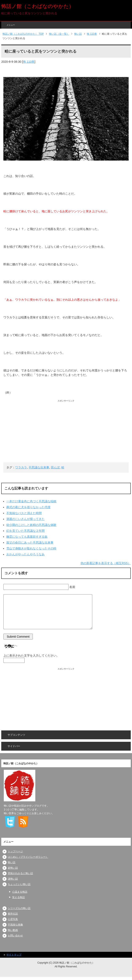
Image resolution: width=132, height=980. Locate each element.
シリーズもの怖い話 (19, 908)
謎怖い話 (13, 879)
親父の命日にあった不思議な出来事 (30, 543)
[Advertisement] (66, 432)
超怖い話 (13, 868)
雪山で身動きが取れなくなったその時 (31, 548)
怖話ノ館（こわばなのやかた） (38, 6)
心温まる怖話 (20, 892)
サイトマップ (14, 955)
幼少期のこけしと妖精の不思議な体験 (31, 525)
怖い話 (12, 862)
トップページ (15, 851)
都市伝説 (13, 914)
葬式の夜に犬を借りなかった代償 (28, 507)
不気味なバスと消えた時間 (24, 513)
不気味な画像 (15, 925)
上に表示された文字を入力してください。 (31, 656)
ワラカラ (21, 467)
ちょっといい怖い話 (19, 884)
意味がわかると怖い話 (20, 873)
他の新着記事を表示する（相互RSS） (106, 563)
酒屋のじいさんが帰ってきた (25, 519)
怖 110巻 (29, 62)
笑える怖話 (18, 897)
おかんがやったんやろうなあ (25, 554)
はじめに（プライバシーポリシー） (28, 857)
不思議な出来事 (39, 467)
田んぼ (55, 467)
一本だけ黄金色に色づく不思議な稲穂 (31, 501)
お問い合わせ (15, 936)
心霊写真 (13, 919)
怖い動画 (13, 930)
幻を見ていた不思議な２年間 (25, 531)
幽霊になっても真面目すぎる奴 (27, 537)
